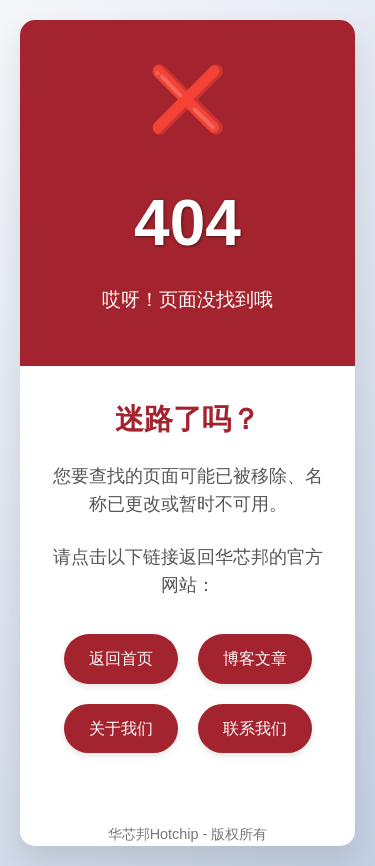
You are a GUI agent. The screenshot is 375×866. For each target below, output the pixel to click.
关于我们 (121, 728)
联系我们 (255, 728)
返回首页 (121, 658)
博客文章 (255, 658)
